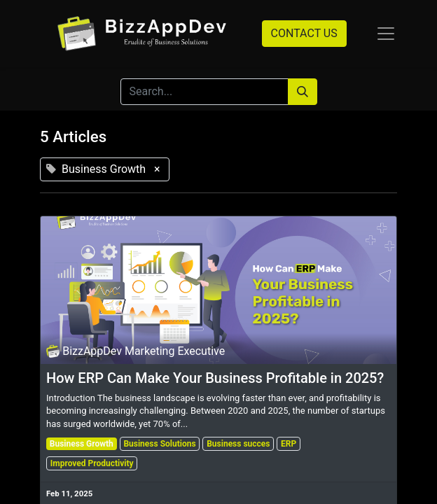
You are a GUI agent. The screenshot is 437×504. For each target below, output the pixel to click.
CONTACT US (304, 33)
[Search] (303, 92)
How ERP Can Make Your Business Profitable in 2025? (215, 378)
